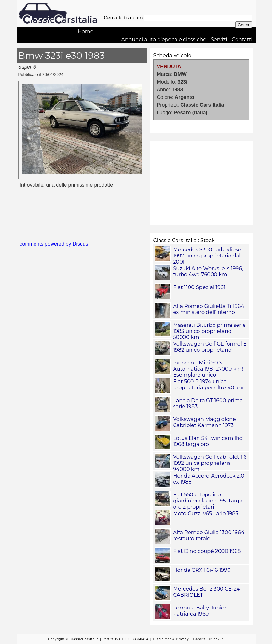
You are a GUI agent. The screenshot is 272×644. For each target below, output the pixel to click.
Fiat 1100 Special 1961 (199, 287)
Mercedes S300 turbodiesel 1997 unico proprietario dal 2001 (208, 256)
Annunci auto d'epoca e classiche (163, 39)
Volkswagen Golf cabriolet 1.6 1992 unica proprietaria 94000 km (210, 463)
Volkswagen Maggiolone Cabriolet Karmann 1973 (205, 422)
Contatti (242, 39)
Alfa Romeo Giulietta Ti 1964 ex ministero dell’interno (209, 309)
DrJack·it (215, 639)
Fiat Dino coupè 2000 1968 (207, 551)
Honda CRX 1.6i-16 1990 (202, 570)
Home (86, 31)
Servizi (219, 39)
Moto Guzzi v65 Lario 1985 (206, 514)
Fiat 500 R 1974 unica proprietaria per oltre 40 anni (210, 385)
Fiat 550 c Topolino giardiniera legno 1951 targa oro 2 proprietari (208, 501)
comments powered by (54, 244)
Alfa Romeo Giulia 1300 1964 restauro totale (209, 535)
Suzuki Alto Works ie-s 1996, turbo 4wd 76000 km (208, 272)
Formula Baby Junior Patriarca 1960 (200, 611)
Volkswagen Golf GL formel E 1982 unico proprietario (210, 347)
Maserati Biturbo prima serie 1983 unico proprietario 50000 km (210, 331)
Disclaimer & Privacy (171, 639)
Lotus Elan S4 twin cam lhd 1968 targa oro (208, 441)
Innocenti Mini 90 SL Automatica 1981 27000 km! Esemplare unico (208, 369)
